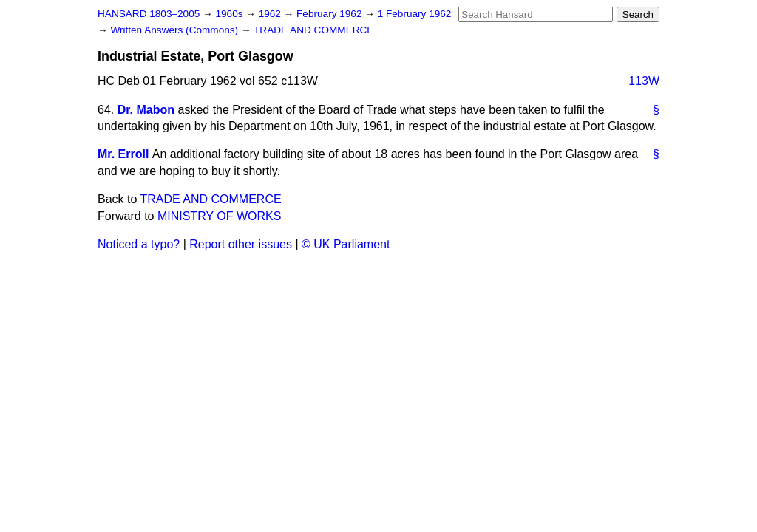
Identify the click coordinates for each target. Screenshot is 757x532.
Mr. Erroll (123, 154)
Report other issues (241, 244)
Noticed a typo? (139, 244)
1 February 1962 (415, 14)
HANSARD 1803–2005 (149, 14)
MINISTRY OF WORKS (219, 216)
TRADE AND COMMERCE (313, 30)
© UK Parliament (346, 244)
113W (644, 81)
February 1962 (330, 14)
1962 (271, 14)
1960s (230, 14)
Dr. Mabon (146, 110)
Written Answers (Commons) (176, 30)
